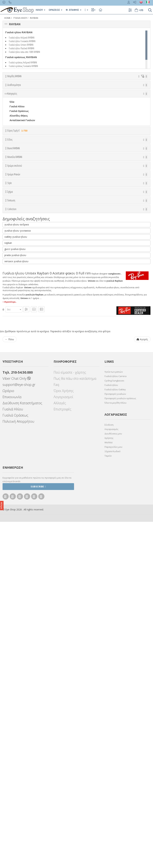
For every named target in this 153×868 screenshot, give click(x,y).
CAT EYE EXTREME (21, 479)
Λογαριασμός (111, 775)
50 (94, 89)
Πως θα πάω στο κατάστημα (75, 725)
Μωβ (14, 363)
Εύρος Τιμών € (16, 177)
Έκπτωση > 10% (19, 508)
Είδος (10, 189)
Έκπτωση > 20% (19, 513)
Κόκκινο (16, 377)
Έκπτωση (11, 495)
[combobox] (14, 656)
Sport (13, 207)
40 (44, 89)
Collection (12, 521)
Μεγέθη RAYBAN (14, 76)
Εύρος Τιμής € (18, 169)
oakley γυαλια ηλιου (16, 583)
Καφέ (14, 411)
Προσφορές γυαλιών (115, 740)
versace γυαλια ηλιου (16, 607)
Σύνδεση (109, 771)
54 (127, 89)
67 (94, 94)
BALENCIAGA (17, 266)
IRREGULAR (17, 489)
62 (52, 94)
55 (135, 89)
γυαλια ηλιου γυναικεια (18, 577)
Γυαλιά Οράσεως (19, 149)
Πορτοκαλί (17, 368)
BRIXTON (15, 279)
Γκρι (14, 402)
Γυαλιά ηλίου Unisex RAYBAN (21, 45)
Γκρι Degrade (19, 406)
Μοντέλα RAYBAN (15, 299)
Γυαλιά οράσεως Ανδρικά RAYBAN (23, 62)
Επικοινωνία (12, 743)
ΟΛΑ (12, 85)
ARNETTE (15, 261)
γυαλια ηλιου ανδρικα (17, 571)
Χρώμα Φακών (14, 384)
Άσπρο (15, 354)
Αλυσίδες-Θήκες (19, 154)
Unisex (13, 202)
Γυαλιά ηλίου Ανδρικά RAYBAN (22, 37)
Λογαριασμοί (63, 743)
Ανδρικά (14, 211)
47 (69, 89)
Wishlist (108, 789)
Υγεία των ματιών (114, 718)
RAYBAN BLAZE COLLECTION (27, 557)
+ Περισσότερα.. (9, 648)
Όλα (13, 121)
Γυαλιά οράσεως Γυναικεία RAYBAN (23, 66)
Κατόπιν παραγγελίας (23, 117)
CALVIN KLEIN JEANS (22, 289)
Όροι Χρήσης (64, 737)
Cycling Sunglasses (114, 727)
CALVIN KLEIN (18, 284)
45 (60, 89)
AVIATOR (15, 470)
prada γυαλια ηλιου (15, 601)
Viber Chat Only (17, 725)
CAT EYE (15, 475)
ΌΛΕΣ (13, 529)
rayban (8, 589)
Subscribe (38, 833)
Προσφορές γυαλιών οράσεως (120, 744)
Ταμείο (108, 802)
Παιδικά (14, 221)
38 (36, 89)
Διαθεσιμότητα (14, 104)
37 (27, 89)
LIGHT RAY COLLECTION (24, 539)
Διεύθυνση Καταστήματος (22, 749)
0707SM (14, 330)
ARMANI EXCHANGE (21, 256)
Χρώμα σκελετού (15, 341)
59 (27, 94)
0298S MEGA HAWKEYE (23, 312)
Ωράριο (8, 737)
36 (19, 89)
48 (77, 89)
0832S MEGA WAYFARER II (25, 335)
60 (36, 94)
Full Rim (14, 440)
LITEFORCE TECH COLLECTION (28, 543)
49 (85, 89)
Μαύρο (15, 373)
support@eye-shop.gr (19, 731)
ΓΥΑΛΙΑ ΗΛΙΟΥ (20, 18)
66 (85, 94)
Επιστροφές (62, 755)
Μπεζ (14, 359)
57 (11, 94)
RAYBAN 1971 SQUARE (23, 548)
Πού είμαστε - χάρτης (70, 719)
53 (118, 89)
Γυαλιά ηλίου (111, 731)
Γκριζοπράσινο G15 (22, 420)
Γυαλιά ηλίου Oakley (115, 736)
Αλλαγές (60, 749)
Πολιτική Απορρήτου (18, 768)
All (11, 435)
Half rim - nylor (18, 444)
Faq (56, 731)
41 (52, 89)
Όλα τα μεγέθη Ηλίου (115, 749)
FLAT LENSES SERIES (22, 534)
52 (110, 89)
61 (44, 94)
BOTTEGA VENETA (20, 275)
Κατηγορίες (12, 132)
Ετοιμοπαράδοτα (20, 112)
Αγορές (142, 685)
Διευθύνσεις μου (113, 780)
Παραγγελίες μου (113, 793)
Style (10, 427)
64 (69, 94)
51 (102, 89)
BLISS (13, 270)
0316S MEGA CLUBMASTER (26, 316)
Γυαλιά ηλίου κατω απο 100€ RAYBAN (24, 52)
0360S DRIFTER (18, 321)
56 (143, 89)
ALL (13, 350)
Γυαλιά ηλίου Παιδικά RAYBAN (22, 48)
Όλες (14, 504)
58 (19, 94)
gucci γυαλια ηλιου (15, 595)
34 (11, 89)
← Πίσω (10, 685)
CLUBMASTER (18, 484)
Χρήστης (109, 784)
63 (60, 94)
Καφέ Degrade (19, 415)
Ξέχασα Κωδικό (112, 797)
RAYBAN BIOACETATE (22, 552)
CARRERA (15, 293)
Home (7, 18)
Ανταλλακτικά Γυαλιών (22, 158)
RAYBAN (34, 18)
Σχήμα (10, 453)
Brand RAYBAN (14, 239)
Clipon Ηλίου (18, 397)
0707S (13, 325)
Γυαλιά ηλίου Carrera (115, 722)
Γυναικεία (15, 216)
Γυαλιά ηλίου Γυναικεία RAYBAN (22, 41)
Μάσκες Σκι (16, 225)
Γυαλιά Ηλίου (17, 145)
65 (77, 94)
